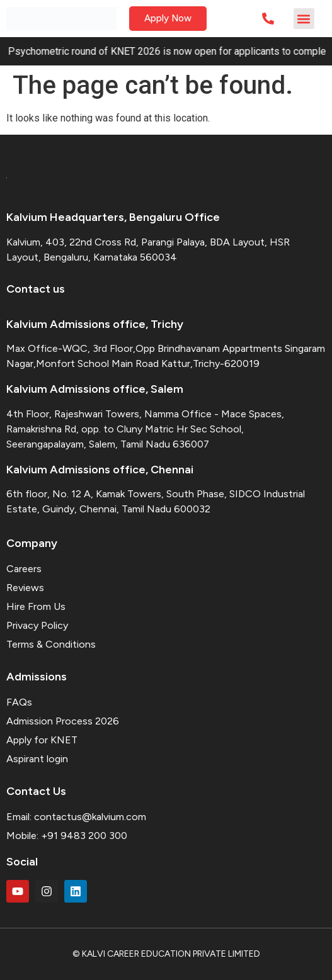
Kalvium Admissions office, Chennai (100, 470)
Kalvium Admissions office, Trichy (95, 324)
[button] (304, 19)
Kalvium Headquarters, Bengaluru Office (113, 217)
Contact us (36, 289)
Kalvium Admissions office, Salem (95, 389)
